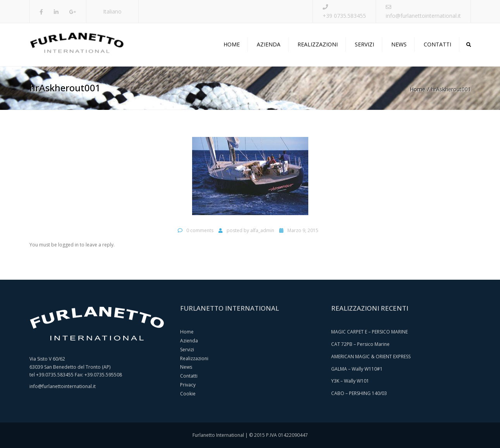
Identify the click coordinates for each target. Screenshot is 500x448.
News (399, 44)
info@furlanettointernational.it (423, 16)
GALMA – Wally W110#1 (357, 369)
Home (232, 44)
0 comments (200, 230)
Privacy (188, 385)
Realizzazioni (318, 44)
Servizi (364, 44)
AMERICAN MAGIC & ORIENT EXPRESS (371, 357)
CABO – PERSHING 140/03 (359, 393)
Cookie (188, 394)
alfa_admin (262, 230)
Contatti (437, 44)
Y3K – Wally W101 (350, 381)
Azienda (269, 44)
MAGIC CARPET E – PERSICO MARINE (369, 332)
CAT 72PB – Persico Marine (360, 344)
